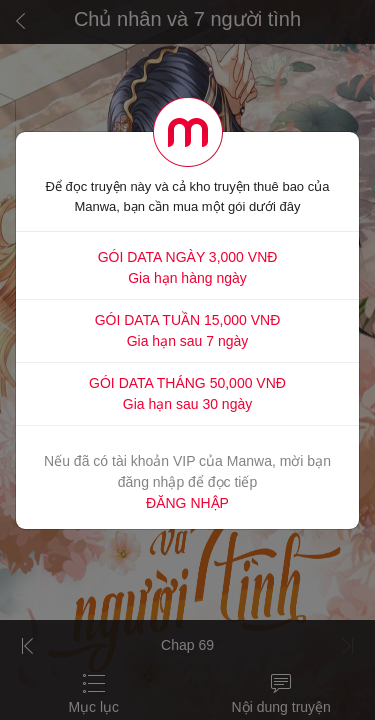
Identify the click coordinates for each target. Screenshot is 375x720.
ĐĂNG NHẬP (187, 503)
